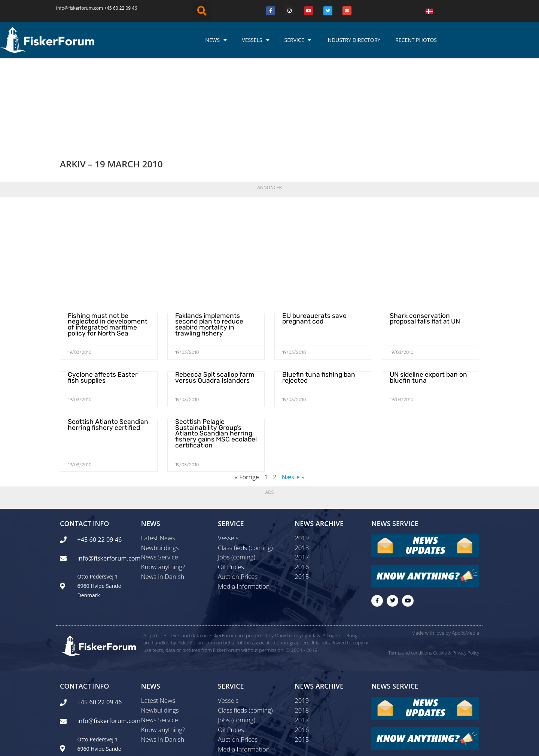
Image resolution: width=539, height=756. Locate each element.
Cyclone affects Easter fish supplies (105, 296)
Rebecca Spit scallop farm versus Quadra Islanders (212, 296)
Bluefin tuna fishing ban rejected (316, 296)
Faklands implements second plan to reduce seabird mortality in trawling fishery (216, 242)
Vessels (255, 40)
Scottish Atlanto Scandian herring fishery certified (104, 342)
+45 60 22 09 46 (121, 8)
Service (298, 40)
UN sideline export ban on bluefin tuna (426, 296)
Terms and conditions (410, 572)
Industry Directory (353, 40)
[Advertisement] (269, 174)
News (216, 40)
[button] (202, 11)
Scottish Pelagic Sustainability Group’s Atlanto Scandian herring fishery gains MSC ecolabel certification (213, 350)
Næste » (293, 393)
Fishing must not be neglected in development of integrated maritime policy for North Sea (108, 245)
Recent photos (416, 40)
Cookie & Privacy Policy (456, 572)
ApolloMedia (465, 552)
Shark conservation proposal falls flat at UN (430, 239)
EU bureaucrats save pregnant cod (311, 239)
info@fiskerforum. (75, 8)
